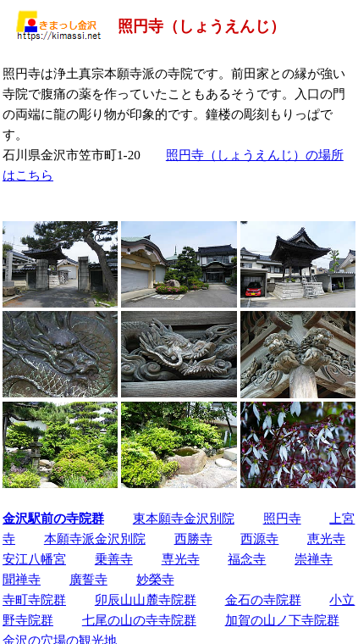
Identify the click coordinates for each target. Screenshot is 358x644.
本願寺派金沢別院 (95, 539)
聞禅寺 (22, 579)
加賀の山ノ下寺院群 (282, 620)
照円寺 (282, 518)
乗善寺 (114, 559)
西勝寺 (193, 539)
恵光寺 (326, 539)
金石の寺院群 (263, 600)
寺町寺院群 (34, 600)
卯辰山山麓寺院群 (146, 600)
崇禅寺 (314, 559)
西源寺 (259, 539)
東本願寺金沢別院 (184, 518)
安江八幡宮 (34, 559)
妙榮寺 (155, 579)
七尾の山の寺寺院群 (139, 620)
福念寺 (247, 559)
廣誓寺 (88, 579)
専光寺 (181, 559)
